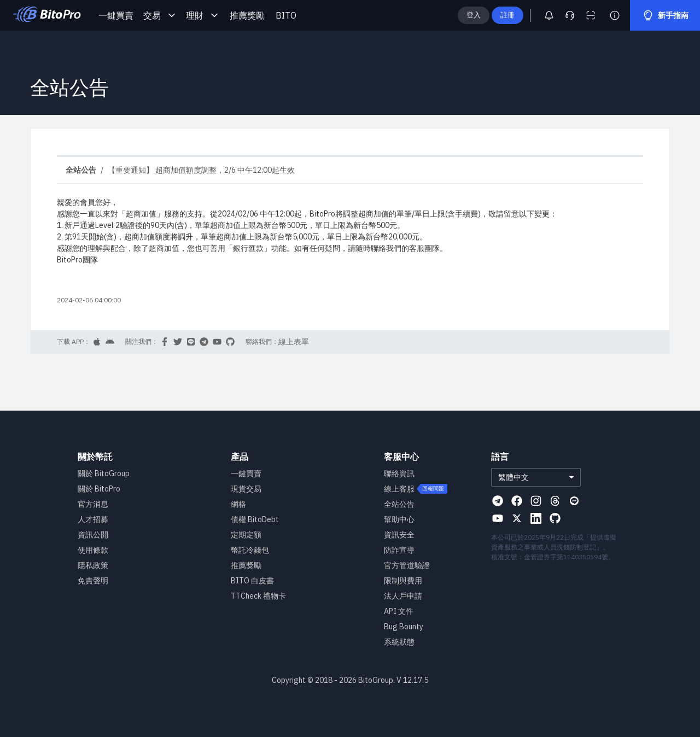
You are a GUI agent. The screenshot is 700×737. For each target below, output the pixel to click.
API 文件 (399, 611)
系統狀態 (399, 642)
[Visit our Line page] (574, 501)
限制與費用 (403, 581)
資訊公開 (93, 535)
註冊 (525, 15)
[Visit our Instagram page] (536, 501)
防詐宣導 (399, 550)
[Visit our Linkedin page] (536, 518)
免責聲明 (93, 581)
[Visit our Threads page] (555, 501)
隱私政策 (93, 565)
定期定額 (246, 535)
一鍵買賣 (116, 15)
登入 (491, 15)
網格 (238, 504)
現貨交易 (246, 489)
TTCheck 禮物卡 (258, 596)
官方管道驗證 (407, 565)
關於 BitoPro (99, 489)
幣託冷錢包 (250, 550)
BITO (286, 15)
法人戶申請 (403, 596)
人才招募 (93, 519)
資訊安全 (399, 535)
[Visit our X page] (517, 518)
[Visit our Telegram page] (498, 501)
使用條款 (93, 550)
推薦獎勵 (247, 15)
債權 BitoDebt (255, 519)
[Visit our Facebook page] (517, 501)
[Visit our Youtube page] (498, 518)
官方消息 (93, 504)
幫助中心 (399, 519)
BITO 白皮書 (252, 581)
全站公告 (399, 504)
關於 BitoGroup (104, 473)
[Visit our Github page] (555, 518)
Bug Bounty (404, 627)
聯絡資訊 (399, 473)
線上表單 (294, 342)
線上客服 (399, 489)
